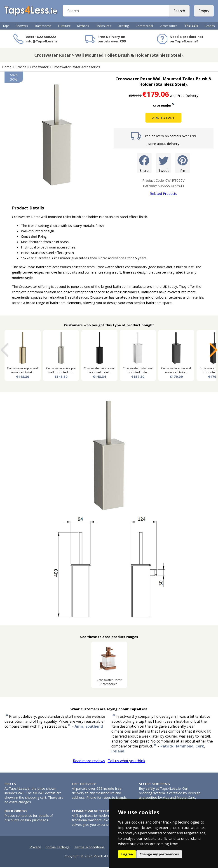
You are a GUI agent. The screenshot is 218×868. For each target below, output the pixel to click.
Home (7, 67)
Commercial (144, 26)
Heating (123, 26)
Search (179, 11)
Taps (6, 26)
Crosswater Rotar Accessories (76, 67)
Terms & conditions (89, 848)
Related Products (163, 194)
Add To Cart (163, 118)
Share (144, 164)
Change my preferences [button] (159, 854)
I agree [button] (127, 854)
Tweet (163, 164)
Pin (183, 164)
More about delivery (164, 144)
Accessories (169, 26)
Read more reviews (89, 761)
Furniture (64, 26)
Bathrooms (43, 26)
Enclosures (103, 26)
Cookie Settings (57, 848)
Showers (22, 26)
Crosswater (39, 67)
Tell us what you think (127, 761)
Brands (210, 26)
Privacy (35, 848)
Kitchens (83, 26)
